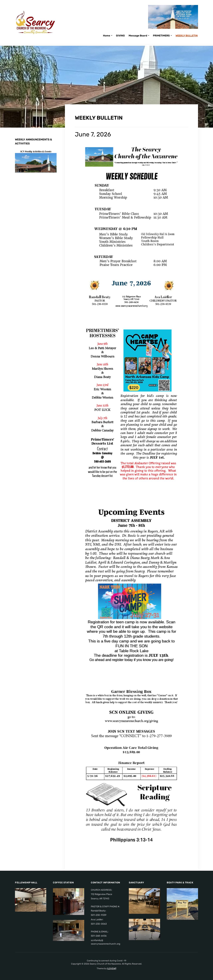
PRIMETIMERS (161, 36)
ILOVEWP (112, 968)
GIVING (120, 36)
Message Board (138, 36)
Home (107, 36)
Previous (43, 166)
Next (50, 166)
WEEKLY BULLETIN (187, 36)
